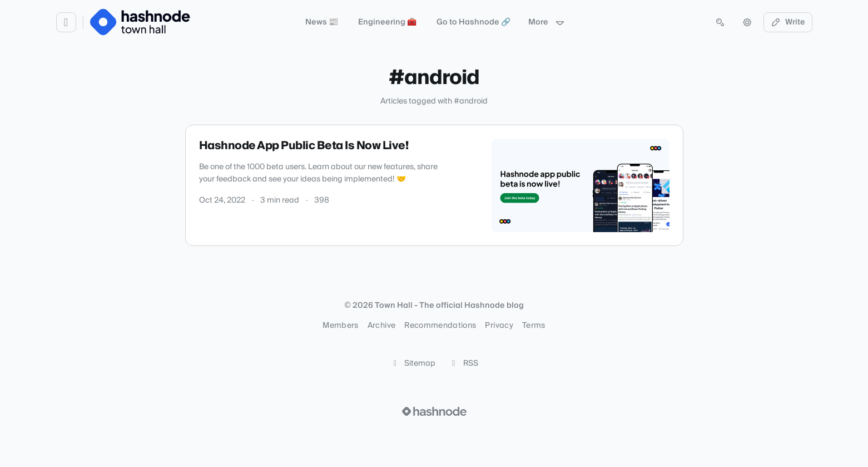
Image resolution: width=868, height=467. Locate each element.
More (547, 22)
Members (340, 326)
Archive (381, 326)
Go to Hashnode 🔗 (473, 22)
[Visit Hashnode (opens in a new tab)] (434, 411)
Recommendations (440, 326)
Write (788, 22)
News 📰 (322, 22)
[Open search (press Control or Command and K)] (720, 22)
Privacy (499, 326)
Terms (534, 326)
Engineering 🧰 (387, 22)
